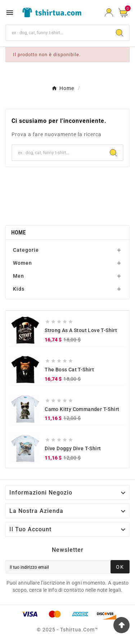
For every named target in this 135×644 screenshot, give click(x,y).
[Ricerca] (58, 33)
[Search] (120, 33)
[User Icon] (109, 12)
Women (22, 263)
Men (19, 276)
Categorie (26, 250)
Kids (19, 289)
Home (19, 232)
